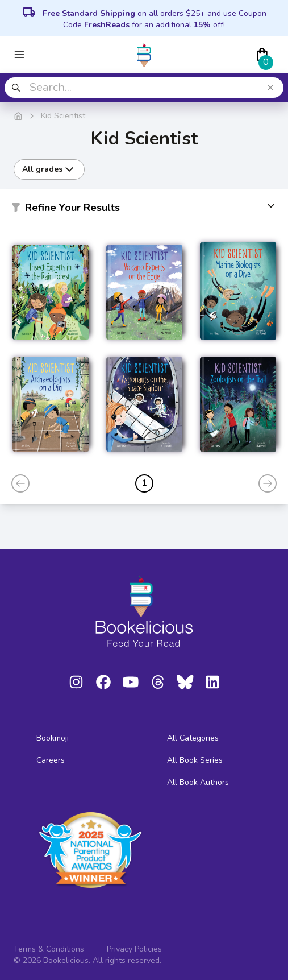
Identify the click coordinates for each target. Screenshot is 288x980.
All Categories (193, 738)
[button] (144, 210)
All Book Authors (198, 782)
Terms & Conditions (49, 949)
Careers (51, 760)
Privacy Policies (134, 949)
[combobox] (144, 88)
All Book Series (195, 760)
